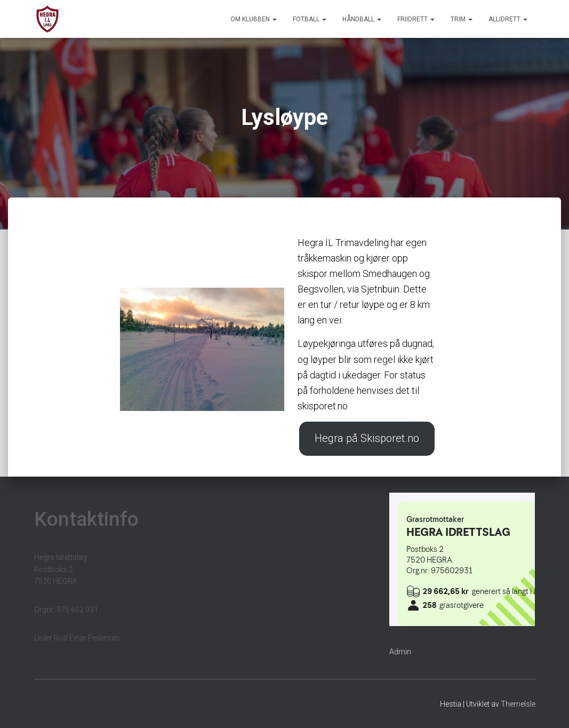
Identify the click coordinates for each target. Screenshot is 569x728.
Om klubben (254, 19)
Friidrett (416, 19)
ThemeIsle (518, 704)
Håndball (362, 19)
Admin (400, 652)
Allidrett (508, 19)
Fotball (310, 19)
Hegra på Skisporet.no (367, 439)
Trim (462, 19)
